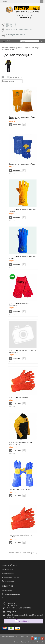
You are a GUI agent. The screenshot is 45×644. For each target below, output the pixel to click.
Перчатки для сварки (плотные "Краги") (21, 536)
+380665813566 (25, 621)
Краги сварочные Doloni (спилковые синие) (22, 257)
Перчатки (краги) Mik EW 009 (20, 490)
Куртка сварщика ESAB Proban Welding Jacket (20, 444)
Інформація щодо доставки (11, 594)
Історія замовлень (8, 573)
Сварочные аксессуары (31, 48)
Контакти (17, 642)
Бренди (24, 642)
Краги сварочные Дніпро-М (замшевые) (19, 304)
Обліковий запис (8, 569)
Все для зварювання (15, 48)
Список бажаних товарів (10, 577)
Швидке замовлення (26, 124)
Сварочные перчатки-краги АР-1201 (22, 164)
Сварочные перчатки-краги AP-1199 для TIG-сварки (22, 118)
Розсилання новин (8, 581)
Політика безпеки (8, 598)
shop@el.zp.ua (12, 612)
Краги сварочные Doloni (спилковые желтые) (22, 210)
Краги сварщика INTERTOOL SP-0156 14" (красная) (23, 351)
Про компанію (7, 590)
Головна (4, 48)
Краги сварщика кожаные (19, 397)
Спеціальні (31, 642)
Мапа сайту (40, 642)
